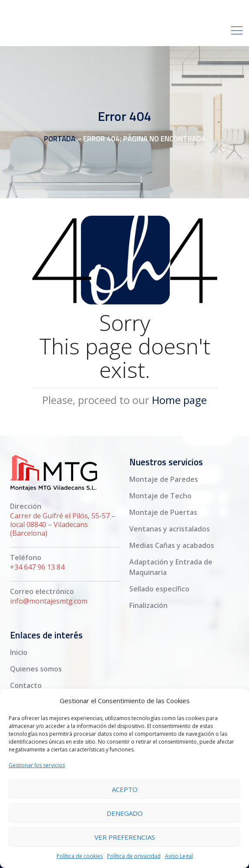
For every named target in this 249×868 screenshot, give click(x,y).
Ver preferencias (125, 837)
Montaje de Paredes (164, 479)
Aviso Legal (179, 856)
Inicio (19, 652)
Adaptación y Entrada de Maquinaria (171, 567)
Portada (60, 139)
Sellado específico (159, 589)
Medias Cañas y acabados (172, 545)
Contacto (26, 685)
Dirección (26, 506)
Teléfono (26, 558)
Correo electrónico (42, 591)
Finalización (148, 605)
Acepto (125, 789)
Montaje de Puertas (163, 512)
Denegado (125, 813)
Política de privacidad (134, 856)
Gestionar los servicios (37, 765)
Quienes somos (36, 669)
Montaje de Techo (160, 496)
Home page (179, 400)
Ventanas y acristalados (170, 529)
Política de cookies (80, 856)
